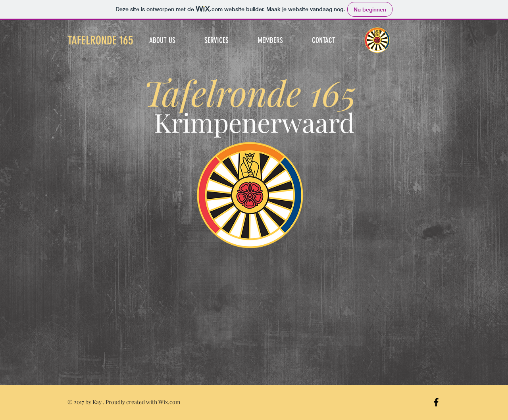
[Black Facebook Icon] (436, 402)
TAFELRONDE (100, 40)
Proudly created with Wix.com (143, 402)
